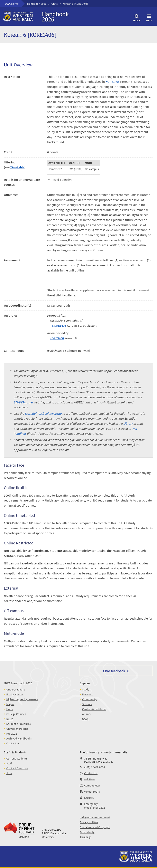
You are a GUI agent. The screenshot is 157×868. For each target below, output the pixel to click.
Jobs (9, 773)
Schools (87, 704)
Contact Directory (17, 768)
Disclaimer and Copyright (95, 827)
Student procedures (19, 724)
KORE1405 (113, 82)
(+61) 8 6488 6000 (95, 767)
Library (128, 423)
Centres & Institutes (94, 709)
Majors (10, 704)
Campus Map (92, 785)
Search (137, 17)
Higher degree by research (22, 699)
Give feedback (114, 671)
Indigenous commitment (95, 817)
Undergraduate (16, 689)
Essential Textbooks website (43, 413)
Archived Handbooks (19, 738)
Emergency (91, 804)
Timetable (17, 167)
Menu (149, 17)
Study (86, 689)
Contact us (13, 743)
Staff (9, 763)
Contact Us (91, 773)
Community (89, 699)
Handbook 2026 (37, 4)
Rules (10, 719)
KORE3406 (57, 338)
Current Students (17, 759)
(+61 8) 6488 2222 (95, 808)
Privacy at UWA (89, 822)
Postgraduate (15, 694)
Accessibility (87, 832)
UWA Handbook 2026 (18, 683)
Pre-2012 (12, 734)
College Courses (16, 714)
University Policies (17, 729)
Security (89, 798)
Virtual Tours (92, 792)
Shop (85, 719)
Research (88, 694)
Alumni (87, 714)
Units (54, 4)
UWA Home (12, 4)
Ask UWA (90, 779)
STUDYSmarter (23, 402)
